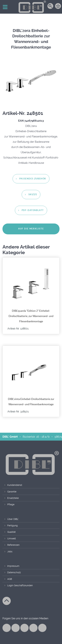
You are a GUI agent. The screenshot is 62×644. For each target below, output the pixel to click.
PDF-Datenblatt (33, 210)
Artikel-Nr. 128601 (18, 329)
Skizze (33, 195)
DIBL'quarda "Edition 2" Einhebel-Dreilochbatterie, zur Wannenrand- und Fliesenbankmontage (31, 316)
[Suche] (50, 7)
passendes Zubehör (33, 179)
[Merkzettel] (58, 7)
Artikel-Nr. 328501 (18, 412)
